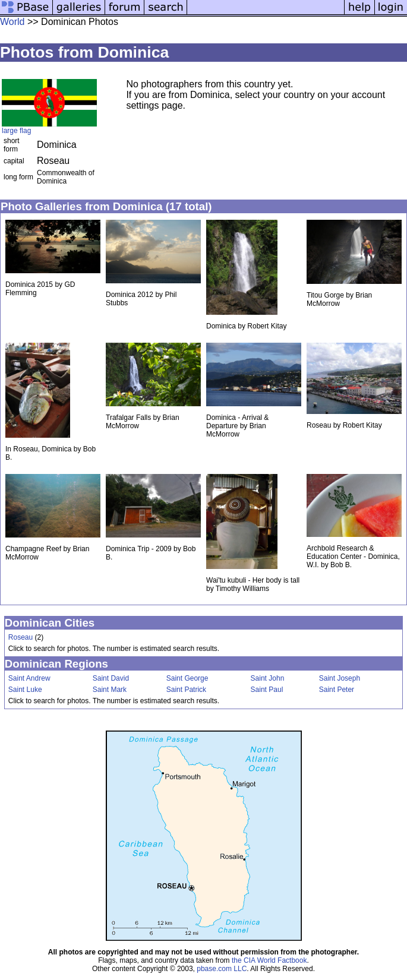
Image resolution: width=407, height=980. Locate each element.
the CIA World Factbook (269, 960)
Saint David (111, 678)
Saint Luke (25, 690)
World (12, 22)
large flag (16, 131)
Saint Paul (267, 690)
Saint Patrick (186, 690)
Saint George (187, 678)
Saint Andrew (29, 678)
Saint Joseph (340, 678)
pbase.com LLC (222, 969)
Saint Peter (337, 690)
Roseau (20, 637)
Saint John (268, 678)
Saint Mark (110, 690)
